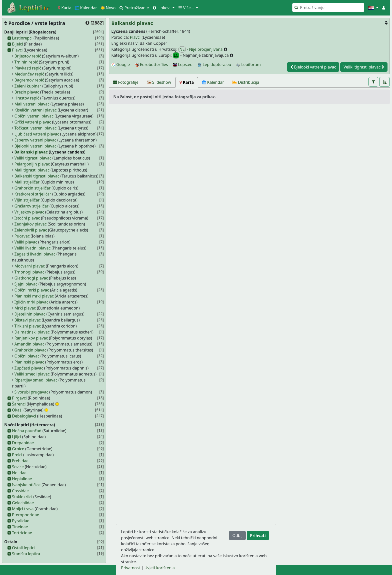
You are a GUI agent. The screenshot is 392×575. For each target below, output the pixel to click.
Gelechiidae (23, 503)
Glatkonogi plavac (31, 278)
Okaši (17, 410)
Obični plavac (27, 356)
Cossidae (20, 491)
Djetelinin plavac (30, 314)
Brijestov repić (28, 56)
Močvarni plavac (30, 266)
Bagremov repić (29, 80)
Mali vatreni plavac (32, 104)
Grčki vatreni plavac (33, 122)
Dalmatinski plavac (32, 332)
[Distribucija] (246, 82)
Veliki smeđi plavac (32, 374)
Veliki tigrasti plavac (33, 158)
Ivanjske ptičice (26, 485)
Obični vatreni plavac (34, 116)
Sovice (18, 467)
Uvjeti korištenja (160, 568)
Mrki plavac (25, 308)
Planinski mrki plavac (34, 296)
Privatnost (130, 568)
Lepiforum (248, 64)
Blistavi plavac (28, 320)
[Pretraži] (328, 7)
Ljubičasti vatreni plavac (37, 134)
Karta (65, 8)
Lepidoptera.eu (214, 64)
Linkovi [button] (162, 8)
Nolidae (19, 473)
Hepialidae (22, 479)
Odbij (237, 535)
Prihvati (258, 535)
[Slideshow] (159, 82)
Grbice (18, 449)
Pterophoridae (25, 515)
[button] (373, 8)
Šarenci (19, 404)
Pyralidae (21, 521)
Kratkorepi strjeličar (33, 194)
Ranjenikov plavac (31, 338)
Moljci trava (23, 509)
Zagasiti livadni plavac (35, 254)
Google (120, 64)
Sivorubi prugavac (31, 392)
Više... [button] (187, 8)
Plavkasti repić (28, 68)
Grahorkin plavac (30, 350)
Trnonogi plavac (29, 272)
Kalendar (86, 8)
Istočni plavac (27, 218)
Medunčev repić (29, 74)
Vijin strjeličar (27, 200)
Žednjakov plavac (31, 224)
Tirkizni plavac (28, 326)
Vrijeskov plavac (29, 212)
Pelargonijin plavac (32, 164)
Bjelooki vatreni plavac (35, 146)
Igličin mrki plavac (31, 302)
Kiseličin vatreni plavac (36, 110)
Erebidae (20, 461)
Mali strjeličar (27, 182)
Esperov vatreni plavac (35, 140)
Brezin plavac (27, 92)
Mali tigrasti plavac (32, 170)
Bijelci (17, 44)
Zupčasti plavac (29, 368)
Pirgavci (19, 398)
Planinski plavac (29, 362)
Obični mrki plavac (32, 290)
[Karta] (187, 82)
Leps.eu (183, 64)
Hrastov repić (27, 98)
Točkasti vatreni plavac (35, 128)
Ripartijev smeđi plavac (36, 380)
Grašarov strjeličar (31, 206)
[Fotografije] (126, 82)
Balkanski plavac (31, 152)
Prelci (17, 455)
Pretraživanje (134, 8)
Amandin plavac (29, 344)
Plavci (17, 50)
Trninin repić (26, 62)
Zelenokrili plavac (31, 230)
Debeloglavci (24, 416)
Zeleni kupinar (28, 86)
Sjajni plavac (26, 284)
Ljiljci (17, 437)
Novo (108, 8)
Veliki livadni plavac (33, 248)
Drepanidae (23, 443)
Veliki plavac (26, 242)
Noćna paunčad (27, 431)
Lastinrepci (22, 38)
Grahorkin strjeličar (33, 188)
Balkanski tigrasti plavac (37, 176)
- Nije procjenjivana (201, 49)
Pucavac (22, 236)
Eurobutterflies (151, 64)
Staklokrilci (22, 497)
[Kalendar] (213, 82)
